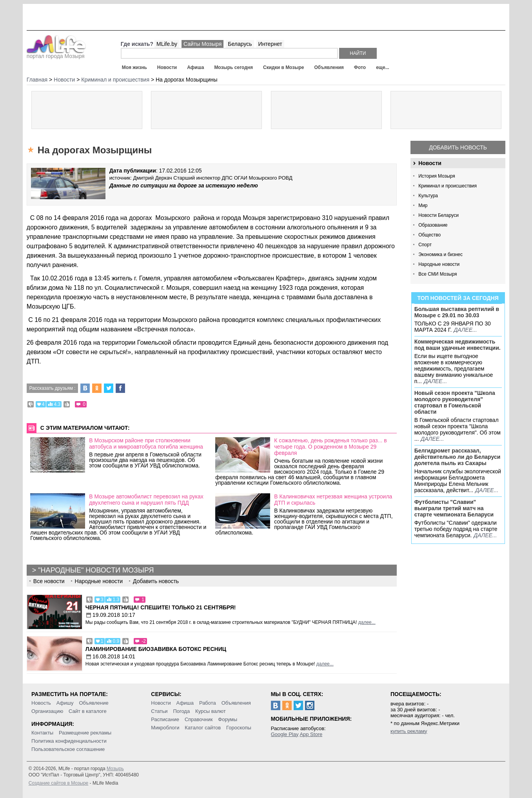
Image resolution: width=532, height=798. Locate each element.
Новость (41, 703)
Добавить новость (458, 147)
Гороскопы (239, 728)
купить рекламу (409, 731)
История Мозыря (437, 176)
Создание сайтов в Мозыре (58, 783)
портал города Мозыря (56, 54)
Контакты (42, 733)
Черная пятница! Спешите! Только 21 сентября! (161, 607)
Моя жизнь (134, 67)
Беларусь (240, 44)
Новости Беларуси (438, 215)
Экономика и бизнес (440, 254)
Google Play (285, 734)
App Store (311, 734)
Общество (429, 235)
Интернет (270, 44)
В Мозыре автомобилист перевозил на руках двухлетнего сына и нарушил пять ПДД (146, 500)
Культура (428, 196)
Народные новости (439, 264)
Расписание (165, 719)
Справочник (199, 719)
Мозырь (115, 769)
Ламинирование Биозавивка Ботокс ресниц (156, 649)
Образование (433, 225)
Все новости (49, 581)
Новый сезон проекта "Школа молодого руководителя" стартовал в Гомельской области (455, 402)
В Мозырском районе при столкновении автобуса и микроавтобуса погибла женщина (146, 444)
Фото (360, 67)
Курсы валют (211, 711)
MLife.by (167, 44)
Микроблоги (165, 728)
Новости (167, 67)
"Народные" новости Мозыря (96, 570)
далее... (466, 330)
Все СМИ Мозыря (438, 274)
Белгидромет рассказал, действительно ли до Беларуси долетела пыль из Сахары (458, 457)
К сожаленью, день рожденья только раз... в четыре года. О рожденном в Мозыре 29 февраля (330, 447)
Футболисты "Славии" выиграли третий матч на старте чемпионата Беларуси (454, 508)
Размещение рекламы (85, 733)
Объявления (329, 67)
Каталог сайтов (203, 728)
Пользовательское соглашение (68, 749)
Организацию (47, 711)
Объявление (94, 703)
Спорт (425, 245)
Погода (181, 711)
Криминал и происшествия (448, 186)
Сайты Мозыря (202, 44)
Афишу (65, 703)
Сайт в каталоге (88, 711)
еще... (382, 67)
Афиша (195, 67)
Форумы (228, 719)
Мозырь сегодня (233, 67)
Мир (423, 205)
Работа (208, 703)
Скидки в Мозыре (283, 67)
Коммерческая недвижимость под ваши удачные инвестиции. (458, 345)
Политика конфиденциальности (69, 741)
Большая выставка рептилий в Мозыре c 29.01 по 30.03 (457, 312)
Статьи (159, 711)
